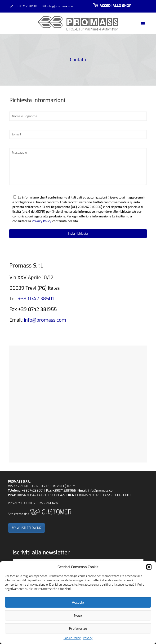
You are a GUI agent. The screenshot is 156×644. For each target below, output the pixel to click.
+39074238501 (33, 491)
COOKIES (29, 503)
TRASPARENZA (48, 503)
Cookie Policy (72, 638)
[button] (149, 567)
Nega (78, 615)
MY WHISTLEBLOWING (27, 528)
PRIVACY (14, 503)
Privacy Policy (42, 221)
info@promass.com (60, 6)
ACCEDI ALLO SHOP (112, 6)
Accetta (78, 602)
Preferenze (78, 628)
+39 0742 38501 (26, 6)
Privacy (88, 638)
